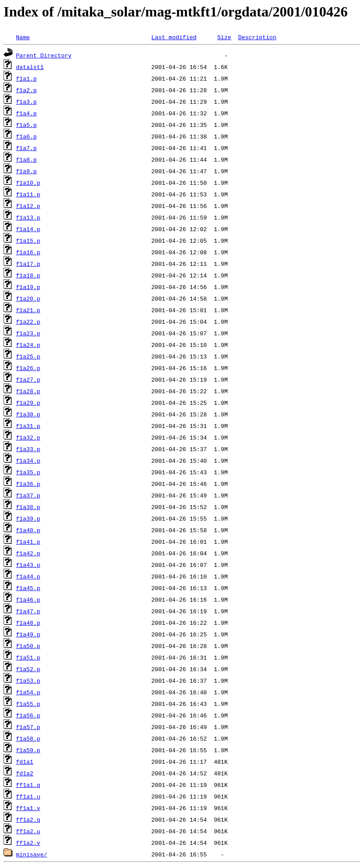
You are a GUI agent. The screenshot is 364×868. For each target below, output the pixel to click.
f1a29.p (28, 403)
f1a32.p (28, 437)
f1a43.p (28, 565)
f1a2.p (26, 90)
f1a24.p (28, 345)
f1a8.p (26, 159)
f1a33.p (28, 449)
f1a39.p (28, 518)
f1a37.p (28, 495)
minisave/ (32, 854)
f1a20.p (28, 298)
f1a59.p (28, 750)
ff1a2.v (28, 843)
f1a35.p (28, 472)
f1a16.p (28, 252)
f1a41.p (28, 542)
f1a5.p (26, 125)
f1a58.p (28, 738)
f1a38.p (28, 507)
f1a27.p (28, 379)
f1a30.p (28, 414)
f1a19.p (28, 287)
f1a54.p (28, 692)
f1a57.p (28, 727)
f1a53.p (28, 681)
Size (224, 37)
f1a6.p (26, 136)
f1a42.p (28, 553)
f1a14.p (28, 229)
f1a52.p (28, 669)
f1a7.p (26, 148)
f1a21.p (28, 310)
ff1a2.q (28, 819)
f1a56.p (28, 715)
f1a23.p (28, 333)
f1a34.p (28, 460)
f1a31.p (28, 426)
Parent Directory (44, 55)
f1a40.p (28, 530)
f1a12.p (28, 206)
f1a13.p (28, 217)
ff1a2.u (28, 831)
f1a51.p (28, 657)
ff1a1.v (28, 808)
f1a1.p (26, 78)
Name (23, 37)
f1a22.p (28, 322)
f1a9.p (26, 171)
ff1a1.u (28, 796)
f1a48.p (28, 623)
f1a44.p (28, 576)
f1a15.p (28, 240)
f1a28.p (28, 391)
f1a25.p (28, 356)
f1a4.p (26, 113)
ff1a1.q (28, 785)
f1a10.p (28, 183)
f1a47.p (28, 611)
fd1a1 (25, 762)
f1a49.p (28, 634)
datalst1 (30, 67)
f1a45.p (28, 588)
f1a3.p (26, 102)
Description (257, 37)
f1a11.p (28, 194)
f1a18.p (28, 275)
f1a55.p (28, 704)
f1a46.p (28, 599)
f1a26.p (28, 368)
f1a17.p (28, 264)
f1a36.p (28, 484)
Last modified (174, 37)
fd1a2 (25, 773)
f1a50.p (28, 646)
